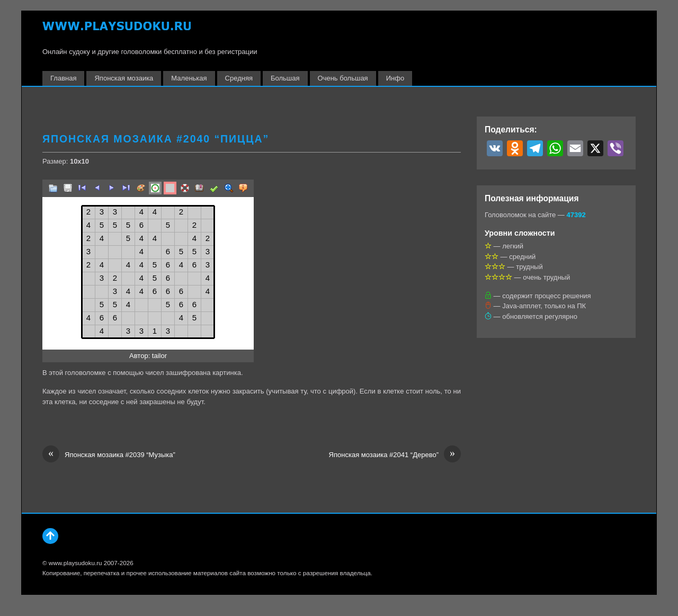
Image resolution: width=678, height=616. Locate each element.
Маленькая (189, 78)
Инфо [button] (395, 78)
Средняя (239, 78)
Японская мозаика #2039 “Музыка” (109, 455)
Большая (285, 78)
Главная (63, 78)
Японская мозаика (124, 78)
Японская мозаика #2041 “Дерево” (395, 455)
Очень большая (343, 78)
